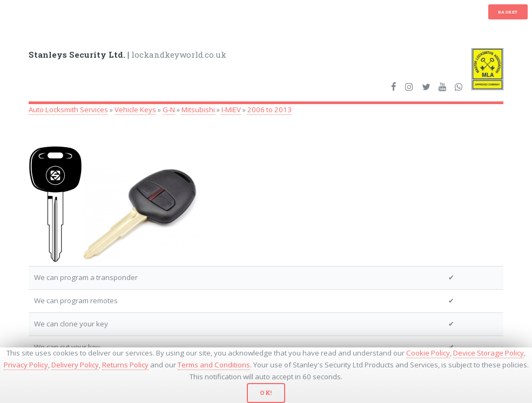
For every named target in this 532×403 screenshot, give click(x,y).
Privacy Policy (26, 365)
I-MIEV (231, 110)
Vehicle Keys (135, 110)
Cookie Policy (428, 353)
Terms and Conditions (214, 365)
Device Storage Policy (489, 353)
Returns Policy (125, 365)
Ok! (266, 393)
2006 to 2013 (270, 110)
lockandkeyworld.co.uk (127, 54)
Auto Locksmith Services (68, 110)
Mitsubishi (198, 110)
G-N (169, 110)
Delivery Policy (75, 365)
